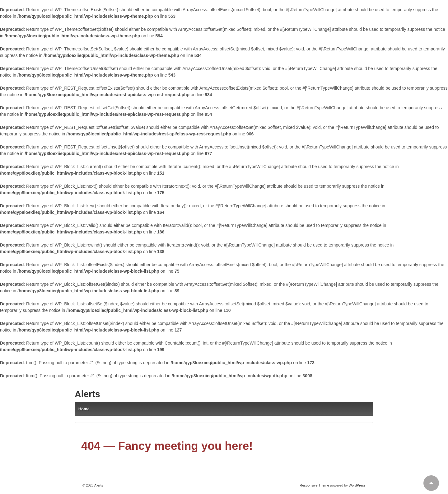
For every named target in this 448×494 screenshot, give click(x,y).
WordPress (357, 485)
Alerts (87, 394)
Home (84, 409)
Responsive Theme (314, 485)
